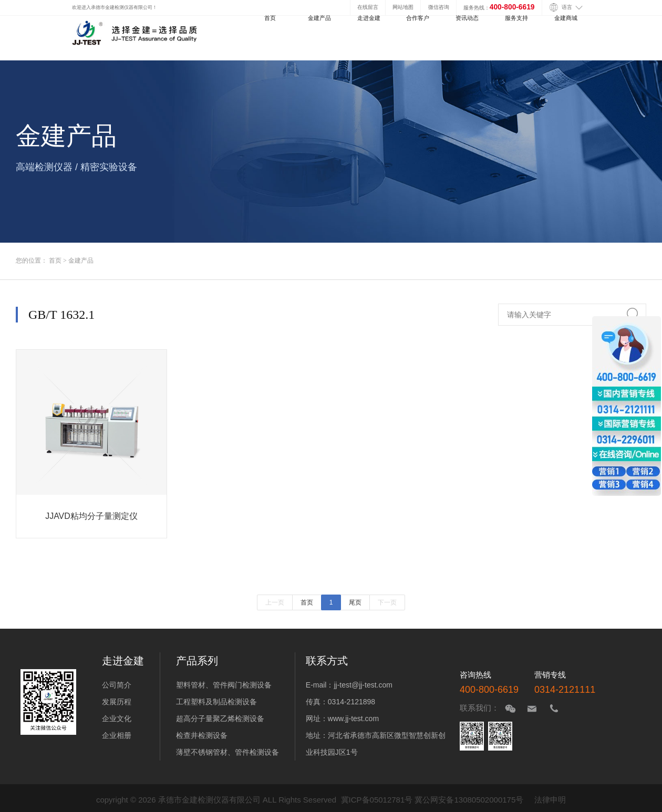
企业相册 (117, 735)
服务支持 (516, 18)
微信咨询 (439, 7)
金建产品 (319, 18)
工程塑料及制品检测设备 (216, 702)
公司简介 (117, 685)
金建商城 (566, 18)
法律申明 (550, 800)
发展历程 (117, 702)
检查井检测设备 (202, 735)
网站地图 (403, 7)
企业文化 (117, 719)
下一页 (387, 602)
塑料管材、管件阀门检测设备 (224, 685)
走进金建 (369, 18)
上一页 (275, 602)
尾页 (355, 602)
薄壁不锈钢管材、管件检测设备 (227, 752)
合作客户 (418, 18)
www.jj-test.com (353, 719)
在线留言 (368, 7)
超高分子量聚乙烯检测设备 (220, 719)
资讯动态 (467, 18)
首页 (270, 18)
